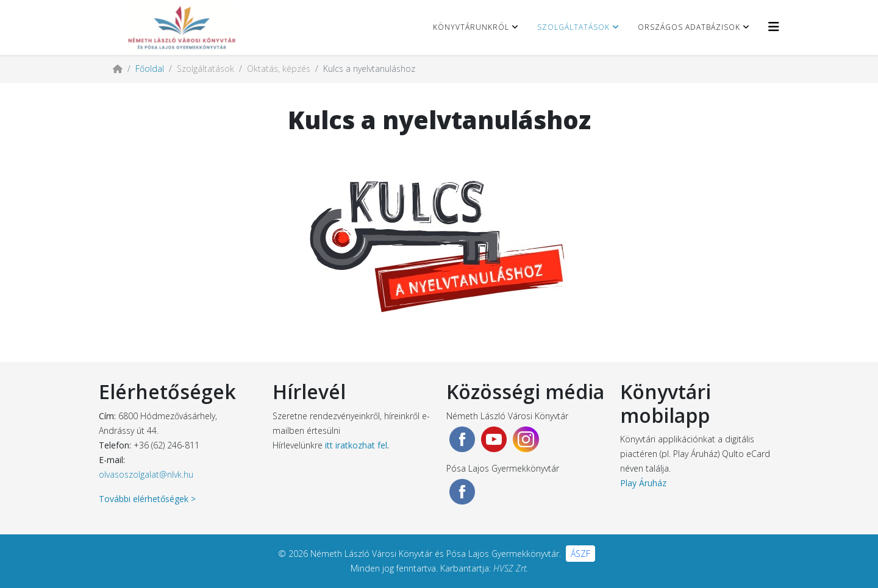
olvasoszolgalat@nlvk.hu (146, 474)
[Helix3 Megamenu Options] (774, 27)
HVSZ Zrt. (511, 568)
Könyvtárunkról (471, 27)
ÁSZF (580, 554)
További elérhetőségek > (147, 499)
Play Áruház (643, 483)
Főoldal (150, 69)
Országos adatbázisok (689, 27)
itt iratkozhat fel (356, 445)
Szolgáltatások (573, 27)
